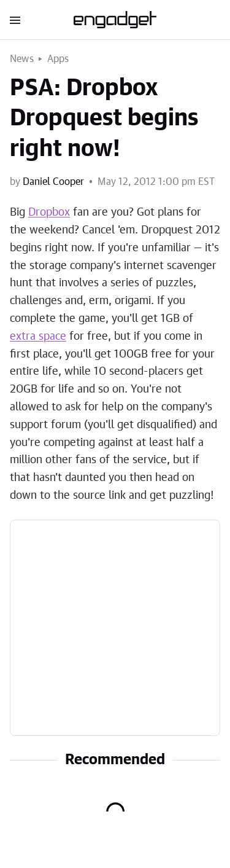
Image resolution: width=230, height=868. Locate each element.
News (22, 59)
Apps (58, 59)
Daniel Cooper (53, 182)
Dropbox (49, 213)
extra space (38, 337)
